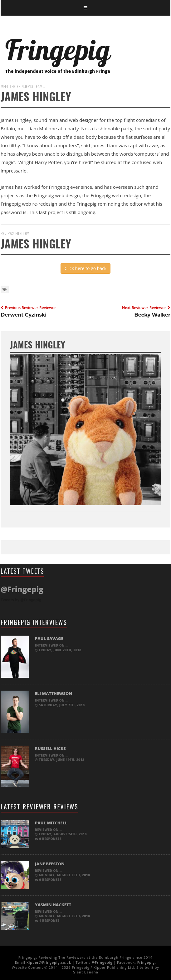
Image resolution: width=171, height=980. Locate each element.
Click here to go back (85, 268)
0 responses (48, 839)
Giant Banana (85, 972)
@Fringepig (102, 962)
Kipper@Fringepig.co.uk (49, 962)
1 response (47, 921)
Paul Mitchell (51, 823)
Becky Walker (152, 315)
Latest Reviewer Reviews (39, 807)
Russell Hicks (50, 748)
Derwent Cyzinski (24, 315)
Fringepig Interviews (34, 622)
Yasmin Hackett (53, 905)
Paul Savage (49, 638)
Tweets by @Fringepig (21, 600)
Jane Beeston (50, 864)
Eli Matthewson (54, 693)
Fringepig (146, 962)
